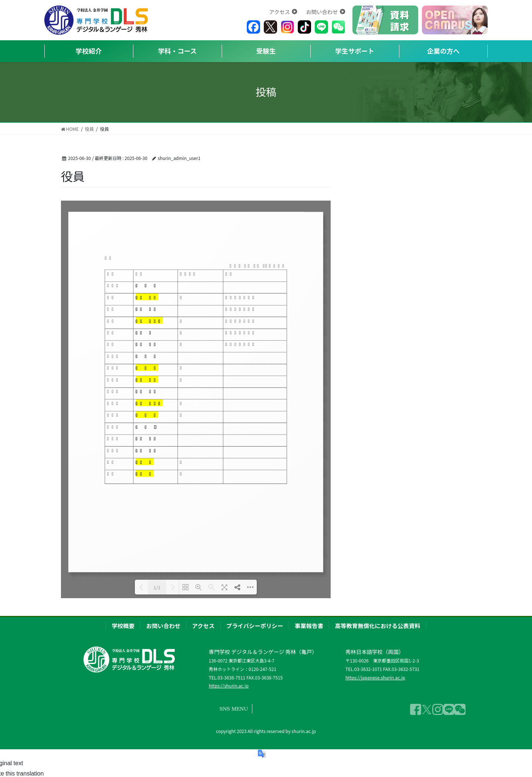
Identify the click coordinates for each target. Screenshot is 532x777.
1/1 (157, 587)
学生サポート (355, 51)
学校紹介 (89, 51)
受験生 (266, 51)
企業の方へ (443, 51)
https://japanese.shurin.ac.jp (375, 677)
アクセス (283, 12)
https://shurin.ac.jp (229, 686)
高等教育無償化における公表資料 (378, 626)
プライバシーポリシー (255, 626)
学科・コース (178, 51)
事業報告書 (309, 626)
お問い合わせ (325, 12)
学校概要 (123, 626)
